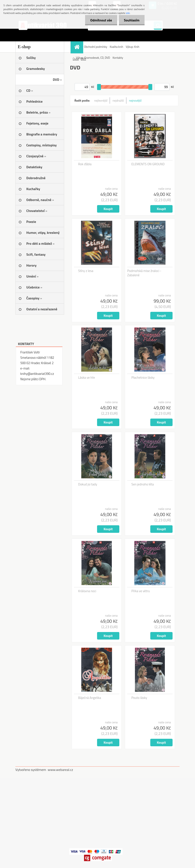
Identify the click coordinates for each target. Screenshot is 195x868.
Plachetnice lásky (143, 378)
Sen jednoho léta (143, 484)
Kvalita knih (116, 47)
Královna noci (87, 591)
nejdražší (118, 100)
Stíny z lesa (86, 271)
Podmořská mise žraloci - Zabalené (144, 273)
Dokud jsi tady (88, 484)
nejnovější (135, 100)
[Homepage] (77, 47)
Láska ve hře (87, 378)
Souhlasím (131, 20)
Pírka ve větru (141, 591)
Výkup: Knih (133, 47)
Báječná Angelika (90, 698)
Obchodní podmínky (96, 47)
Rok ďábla (85, 164)
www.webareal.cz (60, 770)
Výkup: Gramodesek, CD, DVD (93, 58)
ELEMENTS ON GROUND (148, 164)
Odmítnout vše (100, 20)
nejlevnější (101, 100)
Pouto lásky (139, 698)
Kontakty (118, 58)
